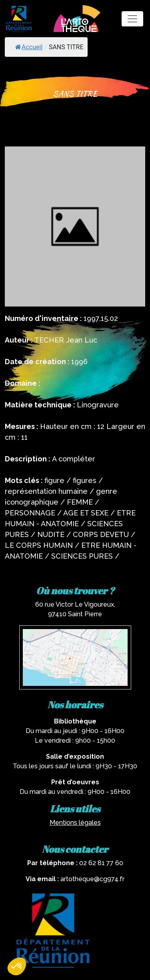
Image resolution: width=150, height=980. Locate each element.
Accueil (29, 47)
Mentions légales (75, 823)
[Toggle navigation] (132, 19)
